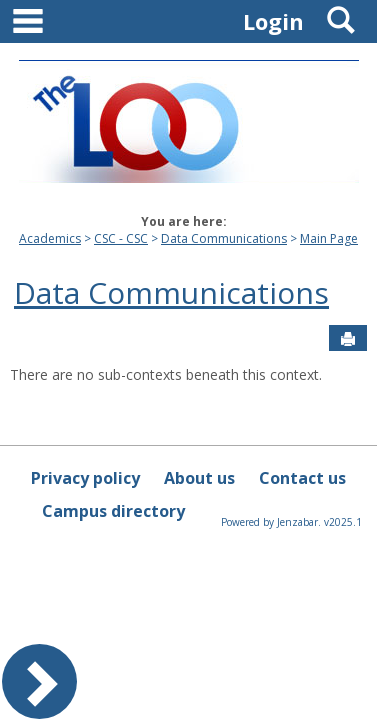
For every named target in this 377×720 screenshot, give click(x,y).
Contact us (302, 478)
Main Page (329, 238)
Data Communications (224, 238)
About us (199, 478)
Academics (50, 238)
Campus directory (113, 511)
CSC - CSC (121, 238)
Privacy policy (85, 478)
